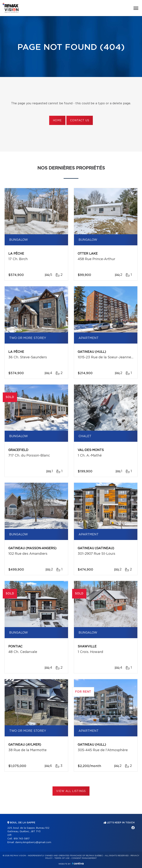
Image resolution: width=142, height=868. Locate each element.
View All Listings (71, 791)
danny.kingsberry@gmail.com (33, 842)
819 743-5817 (22, 839)
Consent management (84, 858)
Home (57, 121)
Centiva (78, 863)
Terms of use (62, 858)
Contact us (80, 121)
